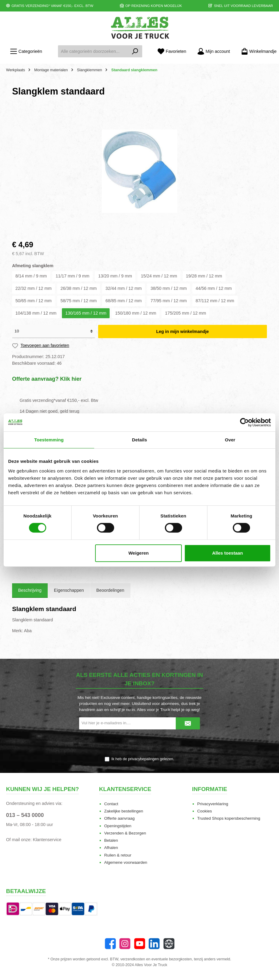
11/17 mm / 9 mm (72, 276)
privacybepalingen (143, 759)
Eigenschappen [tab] (69, 590)
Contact (111, 804)
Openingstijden (118, 826)
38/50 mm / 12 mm (168, 288)
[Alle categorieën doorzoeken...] (93, 51)
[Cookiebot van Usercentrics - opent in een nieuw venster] (244, 422)
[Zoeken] (135, 51)
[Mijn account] (214, 51)
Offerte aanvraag (119, 818)
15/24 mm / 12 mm (159, 276)
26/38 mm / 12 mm (79, 288)
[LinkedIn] (154, 944)
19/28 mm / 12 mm (204, 276)
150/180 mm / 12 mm (136, 313)
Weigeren (138, 553)
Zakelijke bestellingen (124, 811)
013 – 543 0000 (25, 815)
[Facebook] (110, 944)
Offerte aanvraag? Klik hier (47, 379)
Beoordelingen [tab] (110, 590)
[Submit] (188, 723)
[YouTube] (140, 944)
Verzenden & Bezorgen (125, 833)
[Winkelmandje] (257, 51)
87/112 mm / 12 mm (215, 301)
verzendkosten (133, 959)
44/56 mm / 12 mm (214, 288)
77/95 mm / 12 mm (168, 301)
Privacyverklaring (213, 804)
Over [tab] (230, 440)
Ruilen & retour (118, 855)
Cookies (205, 811)
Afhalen (111, 848)
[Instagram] (125, 944)
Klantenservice (47, 840)
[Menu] (26, 51)
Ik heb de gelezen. (143, 759)
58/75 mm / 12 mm (79, 301)
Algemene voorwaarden (126, 862)
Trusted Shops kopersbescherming (229, 818)
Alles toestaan (228, 553)
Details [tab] (139, 440)
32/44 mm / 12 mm (123, 288)
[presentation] (139, 743)
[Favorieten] (172, 51)
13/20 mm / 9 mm (115, 276)
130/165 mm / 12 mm (86, 313)
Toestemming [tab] (49, 440)
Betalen (111, 840)
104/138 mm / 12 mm (36, 313)
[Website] (169, 944)
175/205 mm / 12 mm (185, 313)
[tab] (30, 591)
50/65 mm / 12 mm (34, 301)
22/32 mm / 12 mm (34, 288)
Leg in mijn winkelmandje (182, 331)
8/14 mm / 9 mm (31, 276)
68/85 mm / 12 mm (123, 301)
